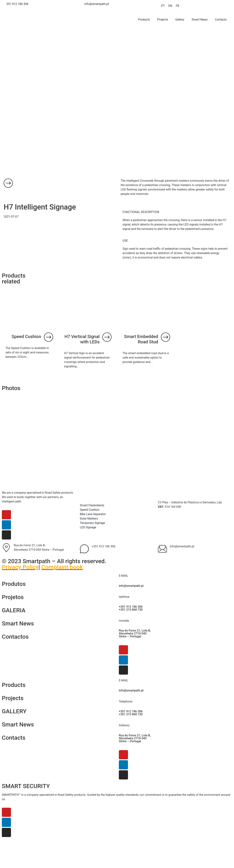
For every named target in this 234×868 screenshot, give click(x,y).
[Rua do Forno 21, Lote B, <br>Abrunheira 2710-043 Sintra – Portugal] (6, 548)
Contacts (221, 20)
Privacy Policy (20, 567)
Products (144, 20)
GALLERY (14, 711)
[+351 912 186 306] (84, 549)
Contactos (15, 637)
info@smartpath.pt (182, 546)
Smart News (199, 20)
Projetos (13, 597)
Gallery (180, 20)
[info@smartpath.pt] (162, 549)
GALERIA (14, 610)
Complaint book (62, 567)
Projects (163, 20)
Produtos (14, 584)
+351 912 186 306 (104, 546)
